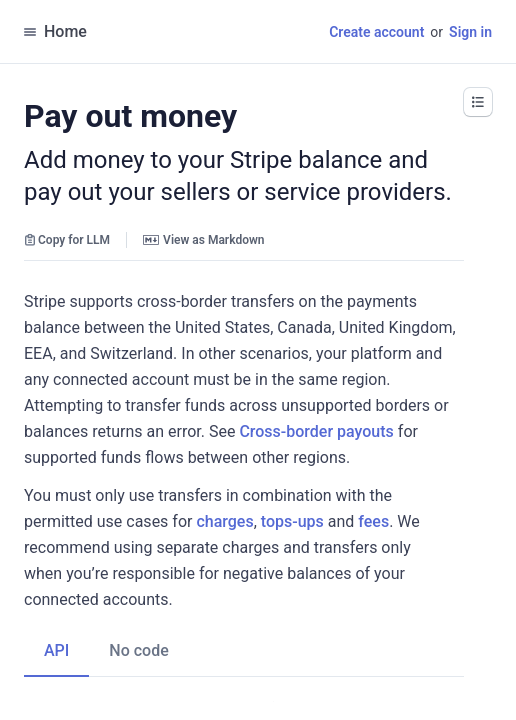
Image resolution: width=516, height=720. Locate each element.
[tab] (56, 625)
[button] (478, 102)
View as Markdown (203, 240)
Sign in (470, 32)
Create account (376, 32)
